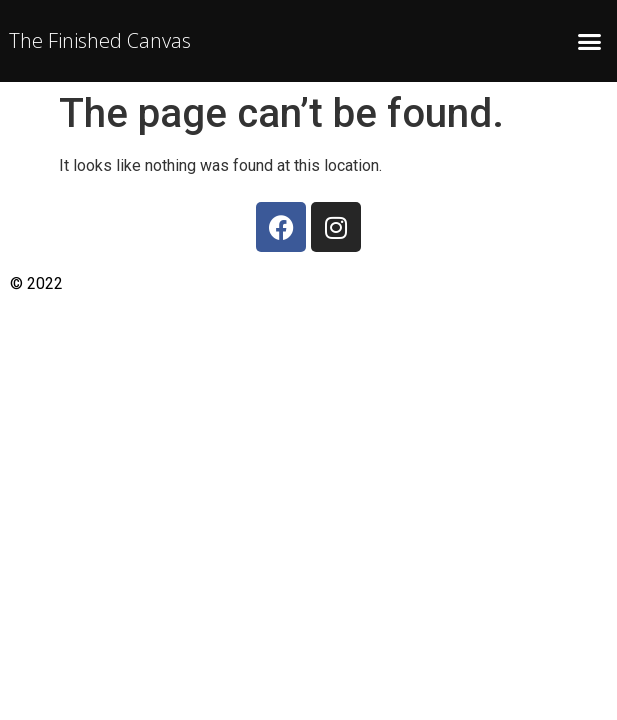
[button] (589, 41)
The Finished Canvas (100, 40)
